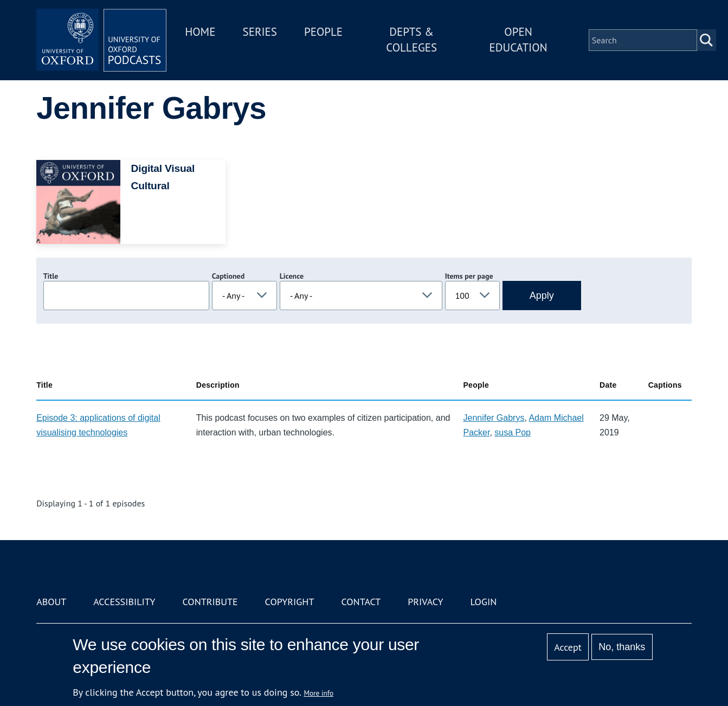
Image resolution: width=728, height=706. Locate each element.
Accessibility (124, 602)
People (323, 32)
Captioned (228, 276)
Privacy (425, 602)
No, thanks (622, 647)
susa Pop (513, 432)
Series (259, 32)
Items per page (469, 276)
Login (483, 602)
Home (200, 32)
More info (318, 693)
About (51, 602)
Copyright (290, 602)
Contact (361, 602)
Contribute (210, 602)
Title (51, 276)
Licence (292, 276)
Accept (568, 647)
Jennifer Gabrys (494, 418)
